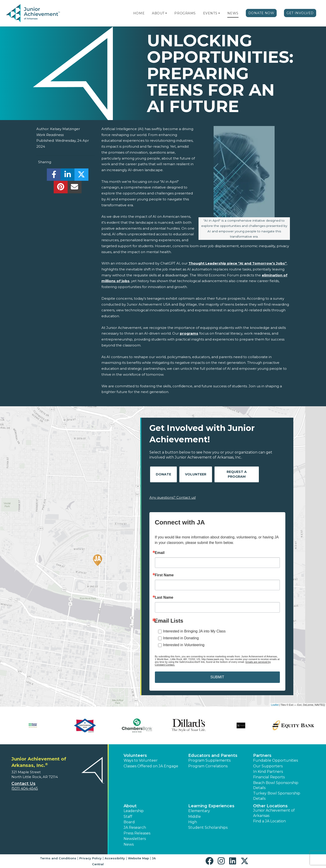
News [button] (129, 844)
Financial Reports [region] (269, 777)
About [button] (130, 806)
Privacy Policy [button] (90, 858)
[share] (54, 176)
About (158, 13)
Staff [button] (128, 817)
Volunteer (196, 474)
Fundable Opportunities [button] (276, 760)
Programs (185, 13)
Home (139, 13)
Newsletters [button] (135, 839)
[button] (166, 13)
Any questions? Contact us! (173, 497)
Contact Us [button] (23, 784)
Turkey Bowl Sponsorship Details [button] (277, 796)
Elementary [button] (199, 811)
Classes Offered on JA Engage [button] (151, 766)
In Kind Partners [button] (268, 772)
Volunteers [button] (135, 755)
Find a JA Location (269, 821)
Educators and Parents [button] (213, 755)
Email (160, 553)
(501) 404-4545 (25, 788)
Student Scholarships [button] (208, 827)
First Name (164, 575)
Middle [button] (195, 817)
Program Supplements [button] (209, 760)
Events (210, 13)
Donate (163, 474)
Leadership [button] (134, 811)
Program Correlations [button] (208, 766)
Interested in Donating (181, 638)
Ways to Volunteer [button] (141, 760)
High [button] (193, 822)
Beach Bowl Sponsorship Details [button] (276, 785)
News (233, 13)
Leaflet (275, 705)
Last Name (164, 598)
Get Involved (300, 13)
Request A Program (237, 474)
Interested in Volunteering (184, 645)
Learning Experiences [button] (211, 806)
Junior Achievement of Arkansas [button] (274, 813)
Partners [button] (262, 755)
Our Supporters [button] (268, 766)
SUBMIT (217, 677)
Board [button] (129, 822)
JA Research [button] (135, 827)
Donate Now (261, 13)
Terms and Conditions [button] (58, 858)
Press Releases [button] (137, 833)
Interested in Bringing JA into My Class (194, 631)
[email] (75, 188)
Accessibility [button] (115, 858)
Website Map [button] (138, 858)
